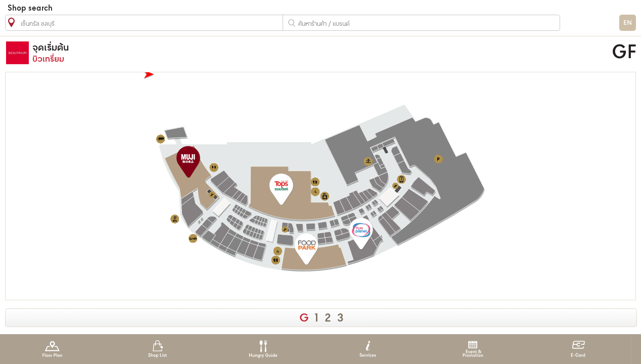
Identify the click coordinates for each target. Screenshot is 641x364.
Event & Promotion (473, 349)
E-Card (578, 349)
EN (628, 23)
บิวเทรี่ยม (237, 53)
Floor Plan (52, 349)
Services (368, 349)
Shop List (157, 349)
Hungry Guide (263, 349)
